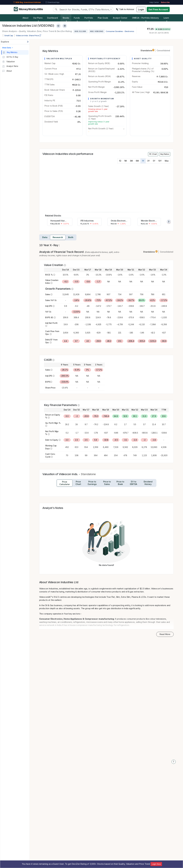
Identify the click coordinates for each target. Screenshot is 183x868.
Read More (165, 634)
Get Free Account (158, 9)
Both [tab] (71, 237)
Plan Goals (103, 18)
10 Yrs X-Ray (10, 57)
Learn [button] (166, 18)
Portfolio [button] (89, 18)
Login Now (156, 864)
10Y (160, 161)
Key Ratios (165, 154)
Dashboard (53, 18)
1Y (143, 161)
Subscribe (165, 2)
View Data (8, 48)
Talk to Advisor (125, 9)
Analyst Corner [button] (120, 18)
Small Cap (9, 35)
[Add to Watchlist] (58, 26)
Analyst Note (10, 66)
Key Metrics (10, 52)
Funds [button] (77, 18)
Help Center (154, 2)
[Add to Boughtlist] (65, 26)
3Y (148, 161)
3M (131, 161)
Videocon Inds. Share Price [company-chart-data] (28, 35)
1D (120, 161)
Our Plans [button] (38, 18)
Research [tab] (58, 237)
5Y (154, 161)
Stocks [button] (66, 18)
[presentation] (169, 222)
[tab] (65, 483)
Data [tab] (45, 237)
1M (126, 161)
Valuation (8, 62)
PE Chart (153, 154)
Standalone (147, 50)
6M (137, 161)
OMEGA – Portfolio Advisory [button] (145, 18)
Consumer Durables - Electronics (120, 31)
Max (167, 161)
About (25, 18)
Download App (52, 2)
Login (141, 9)
